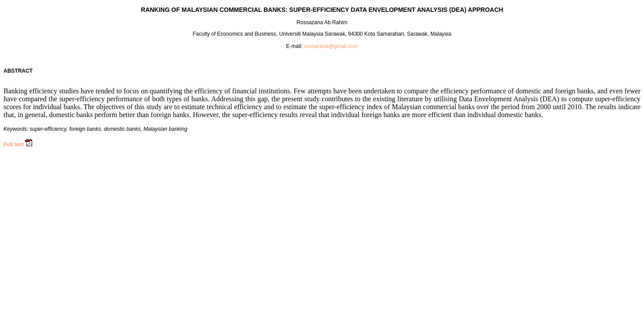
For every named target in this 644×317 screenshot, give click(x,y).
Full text (14, 144)
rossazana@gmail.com (331, 46)
